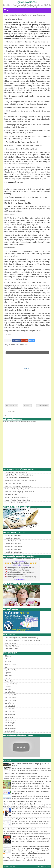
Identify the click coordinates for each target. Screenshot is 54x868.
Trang (48, 867)
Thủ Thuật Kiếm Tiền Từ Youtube (16, 503)
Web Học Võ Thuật (11, 494)
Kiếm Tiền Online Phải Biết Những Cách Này (28, 809)
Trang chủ (27, 406)
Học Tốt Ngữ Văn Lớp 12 (13, 552)
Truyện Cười (9, 681)
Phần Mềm (8, 675)
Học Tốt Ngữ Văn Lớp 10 (13, 547)
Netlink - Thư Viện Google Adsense (16, 497)
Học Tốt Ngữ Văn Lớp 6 (13, 535)
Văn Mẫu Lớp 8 (10, 709)
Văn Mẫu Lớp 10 (10, 695)
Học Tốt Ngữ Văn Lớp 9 (13, 544)
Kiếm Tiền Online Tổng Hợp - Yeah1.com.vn (19, 492)
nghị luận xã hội (10, 731)
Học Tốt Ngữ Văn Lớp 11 (13, 549)
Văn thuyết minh (10, 728)
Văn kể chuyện (10, 723)
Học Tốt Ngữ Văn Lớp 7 (13, 538)
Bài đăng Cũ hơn (43, 406)
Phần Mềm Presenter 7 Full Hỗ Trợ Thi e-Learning (20, 829)
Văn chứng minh (10, 720)
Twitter (32, 341)
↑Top (39, 867)
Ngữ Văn (8, 673)
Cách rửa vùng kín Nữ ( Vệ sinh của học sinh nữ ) (21, 638)
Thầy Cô (8, 678)
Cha (6, 659)
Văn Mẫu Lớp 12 (10, 701)
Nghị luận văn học (11, 670)
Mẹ (6, 667)
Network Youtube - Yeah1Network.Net (17, 500)
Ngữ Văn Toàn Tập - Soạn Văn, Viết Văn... (19, 475)
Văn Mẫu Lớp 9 (10, 712)
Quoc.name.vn (27, 2)
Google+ (25, 341)
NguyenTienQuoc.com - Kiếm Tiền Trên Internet (20, 480)
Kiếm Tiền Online (10, 664)
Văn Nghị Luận (10, 714)
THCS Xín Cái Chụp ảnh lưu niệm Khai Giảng (28, 837)
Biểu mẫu (8, 656)
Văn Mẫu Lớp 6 (10, 703)
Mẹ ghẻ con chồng (13, 19)
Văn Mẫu (8, 689)
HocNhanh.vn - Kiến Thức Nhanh (16, 472)
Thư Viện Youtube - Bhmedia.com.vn (17, 478)
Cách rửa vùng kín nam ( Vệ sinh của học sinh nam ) (22, 640)
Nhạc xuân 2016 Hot (12, 643)
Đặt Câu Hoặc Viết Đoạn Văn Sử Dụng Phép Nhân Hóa (22, 801)
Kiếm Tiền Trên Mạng (12, 646)
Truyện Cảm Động (11, 684)
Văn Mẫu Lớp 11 (10, 698)
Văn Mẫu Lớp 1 (10, 692)
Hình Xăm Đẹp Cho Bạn (13, 483)
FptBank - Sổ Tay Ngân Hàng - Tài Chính (18, 489)
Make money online (11, 649)
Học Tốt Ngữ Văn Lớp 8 (13, 541)
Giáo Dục (8, 662)
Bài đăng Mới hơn (12, 406)
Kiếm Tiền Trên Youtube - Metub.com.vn (18, 486)
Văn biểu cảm (9, 717)
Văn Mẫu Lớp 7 (10, 706)
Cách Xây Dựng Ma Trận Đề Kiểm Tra (25, 819)
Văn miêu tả (9, 725)
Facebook (16, 341)
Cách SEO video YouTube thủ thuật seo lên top (20, 774)
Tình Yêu (8, 687)
